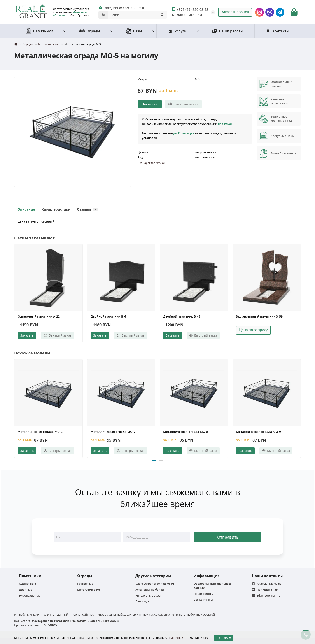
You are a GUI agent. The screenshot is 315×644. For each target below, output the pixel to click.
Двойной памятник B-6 (108, 316)
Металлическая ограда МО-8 (186, 431)
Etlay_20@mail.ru (269, 595)
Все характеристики (151, 162)
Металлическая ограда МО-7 (113, 431)
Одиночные (27, 583)
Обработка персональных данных (212, 585)
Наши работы (228, 30)
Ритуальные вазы (148, 595)
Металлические (49, 43)
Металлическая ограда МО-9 (258, 431)
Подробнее (175, 638)
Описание (26, 209)
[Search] (137, 15)
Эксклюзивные (30, 595)
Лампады (142, 601)
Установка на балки (150, 589)
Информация (207, 575)
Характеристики (56, 209)
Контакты (277, 30)
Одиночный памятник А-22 (39, 316)
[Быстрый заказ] (183, 104)
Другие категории (153, 575)
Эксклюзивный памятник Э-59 (259, 316)
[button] (154, 460)
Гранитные (85, 583)
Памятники (39, 30)
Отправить (228, 536)
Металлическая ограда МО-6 (40, 431)
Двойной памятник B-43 (182, 316)
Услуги (177, 30)
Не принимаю (199, 638)
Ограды (90, 30)
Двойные (26, 589)
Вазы (134, 30)
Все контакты (203, 599)
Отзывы (87, 209)
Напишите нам (186, 14)
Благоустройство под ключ (155, 583)
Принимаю (224, 638)
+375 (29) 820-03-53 (190, 9)
